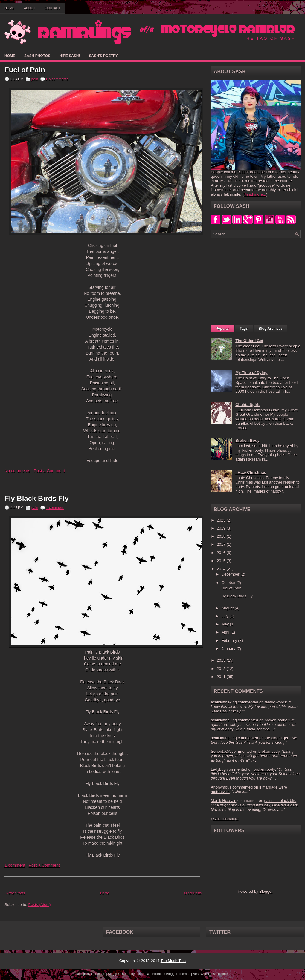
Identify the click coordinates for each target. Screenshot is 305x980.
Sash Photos (37, 56)
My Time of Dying (251, 373)
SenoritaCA (221, 751)
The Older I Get (249, 341)
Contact (53, 8)
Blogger (266, 891)
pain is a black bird (280, 801)
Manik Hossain (224, 801)
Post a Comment (49, 471)
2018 (222, 536)
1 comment (55, 508)
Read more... (255, 194)
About (30, 8)
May (226, 624)
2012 (222, 669)
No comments (57, 79)
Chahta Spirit (247, 405)
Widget (234, 819)
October (229, 583)
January (229, 649)
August (228, 608)
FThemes (98, 974)
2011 (222, 677)
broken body (275, 720)
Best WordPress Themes (211, 974)
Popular (222, 329)
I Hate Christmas (251, 472)
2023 (222, 520)
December (231, 574)
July (226, 616)
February (230, 641)
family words (275, 702)
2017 (222, 544)
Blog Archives (271, 329)
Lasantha (142, 974)
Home (9, 8)
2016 (222, 553)
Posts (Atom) (40, 905)
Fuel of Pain (25, 70)
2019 (222, 528)
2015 (222, 561)
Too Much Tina (173, 961)
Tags (244, 329)
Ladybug (218, 769)
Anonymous (221, 787)
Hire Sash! (70, 56)
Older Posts (193, 893)
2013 (222, 660)
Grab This (221, 819)
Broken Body (247, 440)
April (226, 632)
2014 (222, 569)
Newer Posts (16, 893)
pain (35, 79)
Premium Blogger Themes (171, 974)
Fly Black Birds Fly (37, 499)
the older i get (276, 738)
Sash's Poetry (103, 56)
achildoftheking (224, 702)
